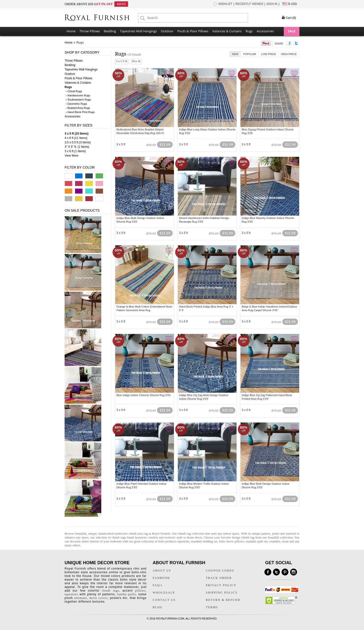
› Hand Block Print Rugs (80, 112)
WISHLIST (225, 4)
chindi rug (184, 533)
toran (285, 541)
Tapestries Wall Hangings (138, 31)
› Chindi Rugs (74, 91)
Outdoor (167, 31)
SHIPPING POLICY (222, 593)
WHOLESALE (164, 593)
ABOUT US (162, 571)
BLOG (158, 607)
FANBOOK (161, 578)
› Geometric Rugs (76, 104)
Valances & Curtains (227, 31)
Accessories (265, 31)
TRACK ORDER (219, 578)
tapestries (71, 594)
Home (71, 31)
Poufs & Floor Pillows (193, 31)
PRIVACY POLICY (221, 585)
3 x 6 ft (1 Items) (75, 151)
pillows (140, 591)
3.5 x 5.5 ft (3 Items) (78, 142)
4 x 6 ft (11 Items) (76, 138)
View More (71, 156)
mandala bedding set (204, 541)
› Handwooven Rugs (78, 95)
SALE (292, 31)
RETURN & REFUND (223, 600)
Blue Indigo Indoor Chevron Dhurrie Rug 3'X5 (143, 395)
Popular (250, 54)
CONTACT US (164, 600)
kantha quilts (126, 594)
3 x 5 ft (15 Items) (76, 134)
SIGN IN (272, 4)
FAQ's (158, 585)
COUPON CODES (220, 571)
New (235, 54)
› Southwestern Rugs (78, 100)
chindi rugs (119, 537)
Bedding (110, 31)
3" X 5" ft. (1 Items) (77, 147)
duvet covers (98, 598)
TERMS (212, 607)
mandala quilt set (257, 541)
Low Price (269, 54)
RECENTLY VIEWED (250, 4)
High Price (289, 54)
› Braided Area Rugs (78, 108)
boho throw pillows (232, 541)
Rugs (249, 31)
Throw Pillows (90, 31)
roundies (275, 541)
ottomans (80, 598)
